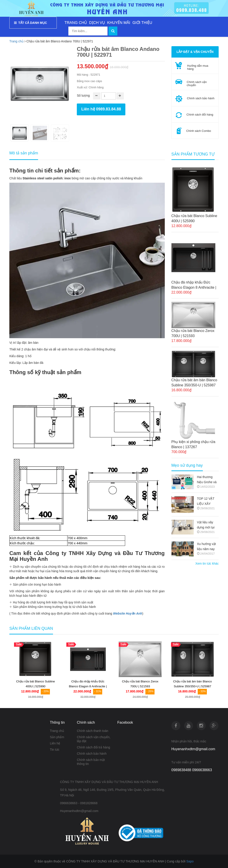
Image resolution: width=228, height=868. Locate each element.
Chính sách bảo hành (92, 754)
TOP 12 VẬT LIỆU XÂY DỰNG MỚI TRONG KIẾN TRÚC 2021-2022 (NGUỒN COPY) (207, 502)
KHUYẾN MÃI (119, 23)
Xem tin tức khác (207, 563)
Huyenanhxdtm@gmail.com (193, 749)
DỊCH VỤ (97, 23)
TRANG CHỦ (76, 23)
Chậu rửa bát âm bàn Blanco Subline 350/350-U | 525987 (194, 383)
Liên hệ (55, 743)
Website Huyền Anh (128, 613)
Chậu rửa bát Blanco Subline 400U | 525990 (194, 218)
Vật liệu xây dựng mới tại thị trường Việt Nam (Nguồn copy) (207, 525)
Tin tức (55, 750)
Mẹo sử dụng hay (187, 465)
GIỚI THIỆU (142, 23)
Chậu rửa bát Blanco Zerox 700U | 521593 (193, 333)
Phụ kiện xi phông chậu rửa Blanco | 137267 (193, 444)
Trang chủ (16, 41)
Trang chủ (57, 731)
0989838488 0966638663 (192, 770)
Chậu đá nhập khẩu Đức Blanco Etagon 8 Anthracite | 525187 (194, 285)
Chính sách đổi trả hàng (93, 747)
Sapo (190, 861)
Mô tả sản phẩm (24, 153)
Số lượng (83, 95)
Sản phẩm (57, 737)
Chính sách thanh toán (93, 731)
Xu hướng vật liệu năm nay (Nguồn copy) (207, 547)
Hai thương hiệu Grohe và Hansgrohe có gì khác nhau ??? (207, 480)
